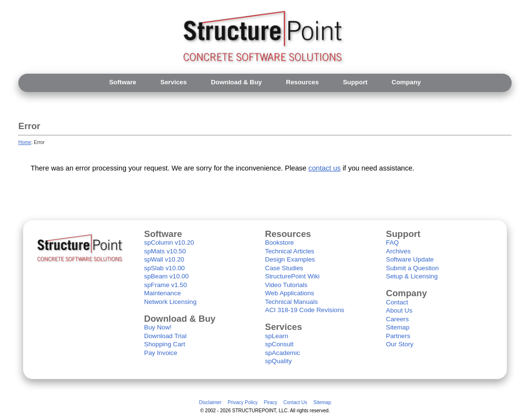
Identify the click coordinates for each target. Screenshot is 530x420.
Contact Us (295, 402)
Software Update (410, 259)
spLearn (277, 336)
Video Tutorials (286, 285)
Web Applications (290, 293)
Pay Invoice (161, 353)
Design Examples (290, 259)
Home (25, 142)
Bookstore (279, 243)
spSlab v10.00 (164, 268)
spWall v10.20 (164, 259)
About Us (399, 310)
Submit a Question (412, 268)
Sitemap (398, 327)
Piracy (270, 402)
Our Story (400, 344)
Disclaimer (210, 402)
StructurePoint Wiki (292, 276)
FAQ (392, 243)
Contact (397, 302)
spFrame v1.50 (166, 285)
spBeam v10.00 (166, 276)
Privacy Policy (242, 402)
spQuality (278, 361)
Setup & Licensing (412, 276)
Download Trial (165, 336)
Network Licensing (170, 302)
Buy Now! (158, 327)
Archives (398, 251)
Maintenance (162, 293)
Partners (398, 336)
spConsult (279, 344)
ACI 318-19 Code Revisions (305, 310)
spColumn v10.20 (169, 243)
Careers (397, 319)
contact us (325, 168)
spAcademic (283, 353)
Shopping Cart (165, 344)
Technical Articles (290, 251)
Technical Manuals (291, 302)
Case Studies (284, 268)
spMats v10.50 (165, 251)
